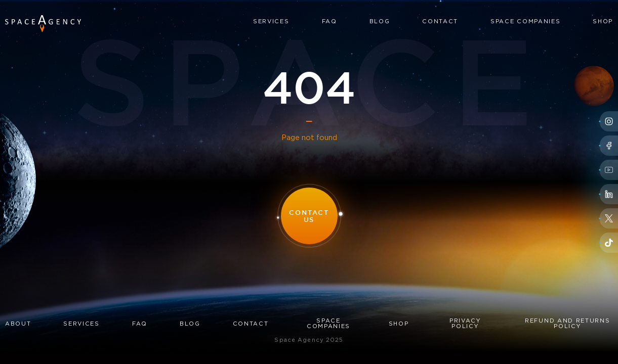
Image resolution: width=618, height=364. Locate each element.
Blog (380, 22)
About (18, 324)
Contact (440, 22)
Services (271, 22)
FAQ (329, 22)
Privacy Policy (465, 324)
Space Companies (525, 22)
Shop (603, 22)
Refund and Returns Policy (567, 324)
